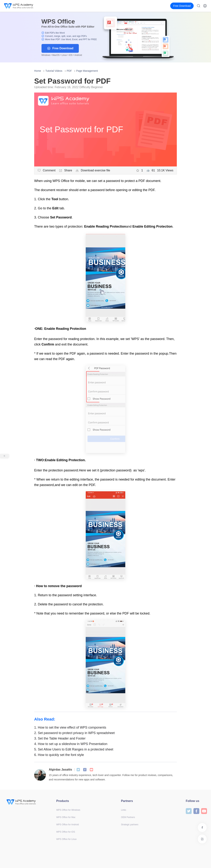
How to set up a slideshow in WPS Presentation (71, 744)
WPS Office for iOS (66, 832)
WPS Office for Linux (66, 839)
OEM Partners (128, 817)
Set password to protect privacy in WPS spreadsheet (74, 733)
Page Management (87, 71)
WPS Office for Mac (66, 817)
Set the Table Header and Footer (60, 738)
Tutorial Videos (54, 71)
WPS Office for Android (68, 825)
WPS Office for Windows (68, 810)
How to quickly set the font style (59, 755)
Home (38, 71)
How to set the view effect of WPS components (70, 727)
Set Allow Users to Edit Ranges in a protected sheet (74, 749)
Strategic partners (130, 825)
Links (124, 810)
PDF (69, 71)
